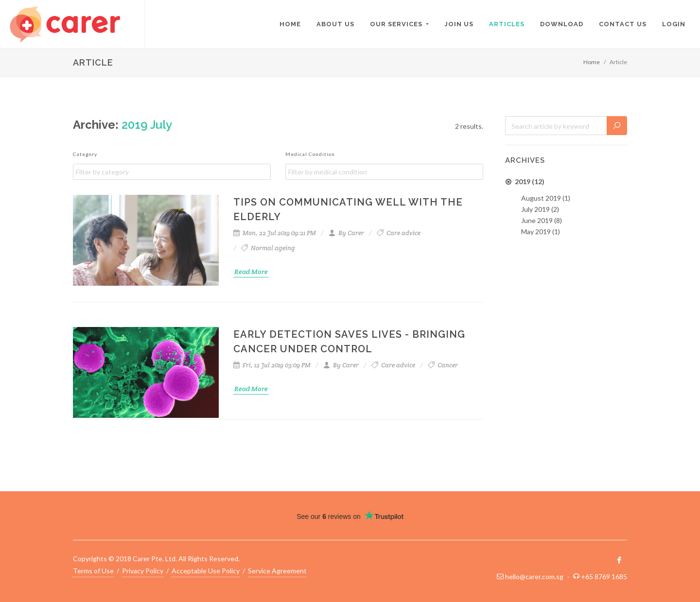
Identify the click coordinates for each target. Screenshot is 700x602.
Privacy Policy (143, 571)
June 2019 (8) (542, 220)
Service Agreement (277, 571)
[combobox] (172, 172)
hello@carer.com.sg (534, 576)
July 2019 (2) (540, 209)
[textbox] (174, 172)
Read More (251, 272)
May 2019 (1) (541, 232)
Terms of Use (93, 571)
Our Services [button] (397, 24)
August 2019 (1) (546, 198)
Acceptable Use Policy (206, 571)
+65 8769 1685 (604, 576)
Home (592, 62)
